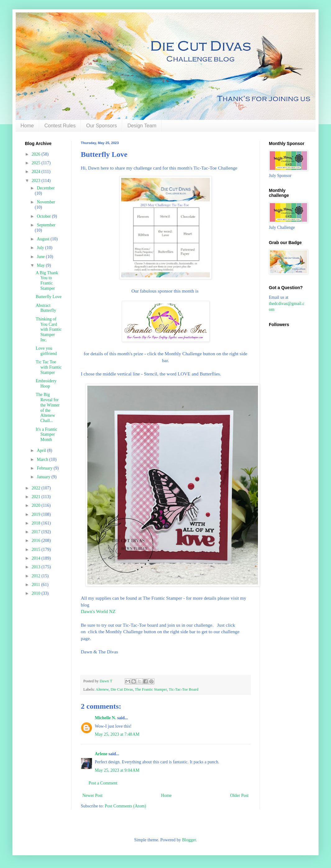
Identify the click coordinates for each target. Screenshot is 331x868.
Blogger (189, 840)
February (45, 468)
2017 (37, 532)
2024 (37, 172)
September (46, 225)
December (46, 188)
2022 (37, 488)
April (42, 450)
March (43, 459)
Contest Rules (60, 126)
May (41, 265)
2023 (37, 181)
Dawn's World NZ (98, 611)
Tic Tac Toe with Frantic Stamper (49, 367)
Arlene (101, 754)
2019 (37, 514)
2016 (37, 541)
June (41, 257)
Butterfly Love (49, 297)
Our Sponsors (101, 126)
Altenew (102, 689)
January (44, 477)
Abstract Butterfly (46, 308)
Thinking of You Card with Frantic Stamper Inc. (49, 329)
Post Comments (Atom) (125, 806)
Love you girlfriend (46, 351)
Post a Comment (103, 783)
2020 (37, 505)
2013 (37, 567)
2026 (37, 154)
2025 (37, 163)
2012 (37, 576)
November (46, 202)
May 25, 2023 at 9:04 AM (117, 770)
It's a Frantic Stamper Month (46, 435)
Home (27, 126)
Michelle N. (105, 718)
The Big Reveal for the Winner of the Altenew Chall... (48, 408)
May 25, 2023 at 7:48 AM (117, 734)
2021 (37, 497)
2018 (37, 523)
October (44, 216)
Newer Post (92, 795)
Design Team (142, 126)
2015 (37, 550)
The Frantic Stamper (151, 689)
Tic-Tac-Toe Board (184, 689)
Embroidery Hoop (46, 384)
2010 (37, 593)
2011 (37, 585)
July (41, 248)
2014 (37, 558)
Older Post (240, 795)
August (44, 239)
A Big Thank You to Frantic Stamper (47, 281)
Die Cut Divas (122, 689)
